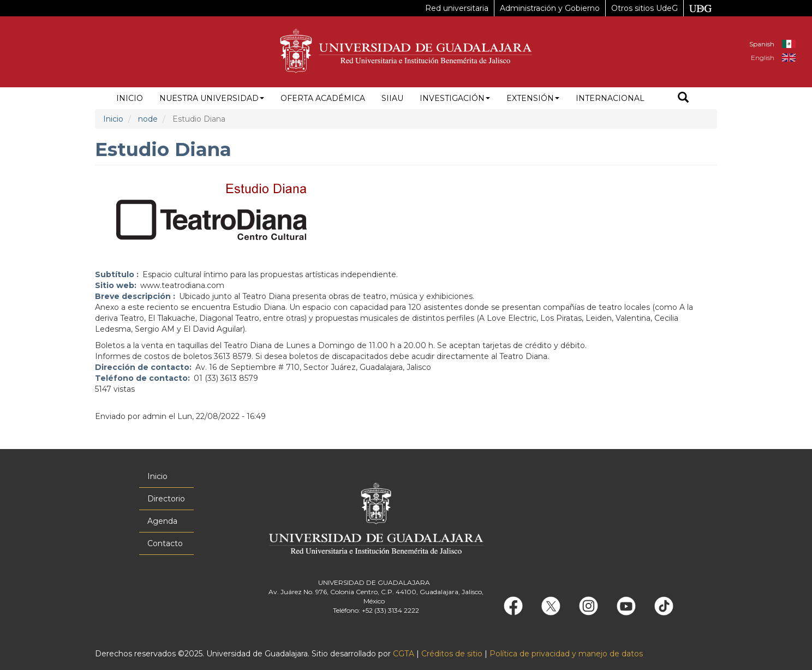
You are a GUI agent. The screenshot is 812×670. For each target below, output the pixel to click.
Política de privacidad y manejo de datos (566, 654)
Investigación (455, 98)
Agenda (162, 521)
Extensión (533, 98)
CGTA (404, 654)
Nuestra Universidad (212, 98)
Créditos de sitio (452, 654)
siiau (392, 98)
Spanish (762, 44)
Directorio (166, 499)
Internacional (610, 98)
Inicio (130, 98)
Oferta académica (323, 98)
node (148, 119)
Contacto (165, 543)
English (763, 58)
